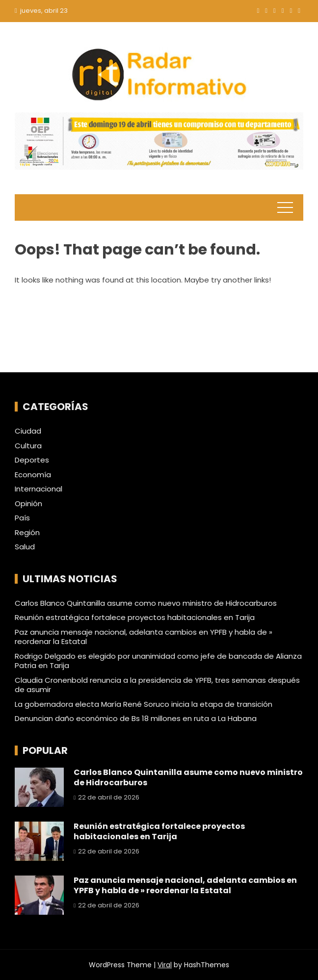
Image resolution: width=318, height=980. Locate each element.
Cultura (28, 446)
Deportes (32, 460)
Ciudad (28, 431)
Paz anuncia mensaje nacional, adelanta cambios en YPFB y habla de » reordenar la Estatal (144, 637)
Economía (33, 475)
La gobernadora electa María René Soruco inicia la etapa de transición (144, 704)
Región (27, 533)
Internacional (39, 489)
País (22, 518)
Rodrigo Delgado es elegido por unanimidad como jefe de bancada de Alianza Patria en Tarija (158, 661)
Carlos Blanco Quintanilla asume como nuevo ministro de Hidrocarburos (146, 603)
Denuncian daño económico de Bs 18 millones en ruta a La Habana (136, 718)
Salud (25, 547)
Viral (165, 965)
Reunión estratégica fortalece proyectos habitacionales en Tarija (135, 617)
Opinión (28, 504)
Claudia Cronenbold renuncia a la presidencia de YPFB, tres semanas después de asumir (157, 685)
